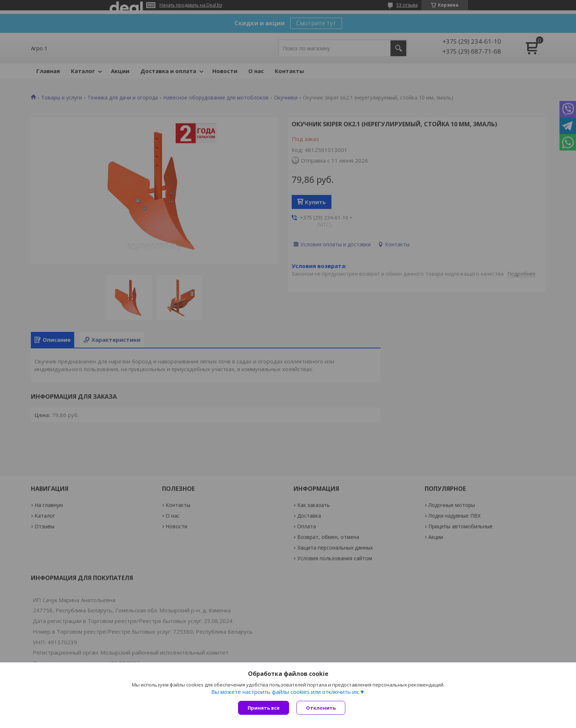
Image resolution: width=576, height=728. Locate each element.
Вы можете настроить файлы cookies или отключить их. (285, 692)
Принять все (264, 708)
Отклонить (321, 708)
